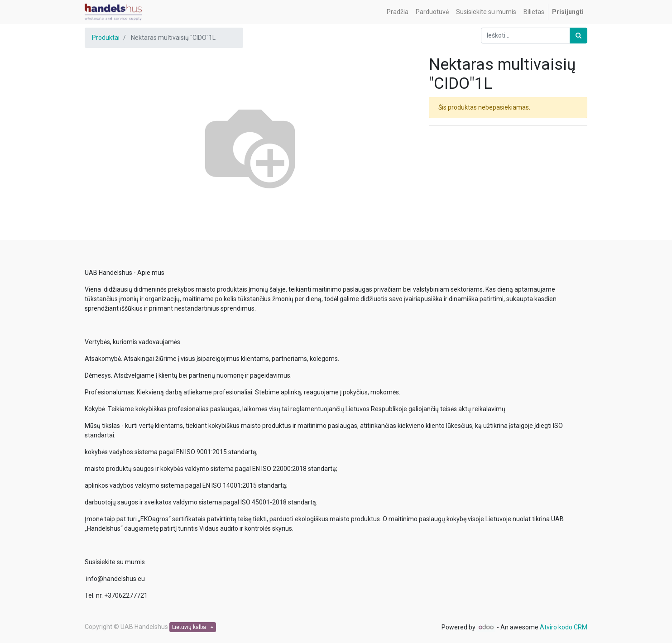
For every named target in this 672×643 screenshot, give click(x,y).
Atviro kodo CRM (564, 627)
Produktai (106, 38)
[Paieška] (578, 36)
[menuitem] (398, 12)
